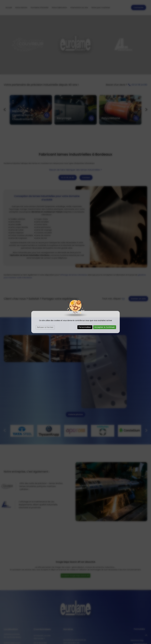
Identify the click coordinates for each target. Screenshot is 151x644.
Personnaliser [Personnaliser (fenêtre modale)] (85, 327)
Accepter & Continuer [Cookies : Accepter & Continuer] (105, 327)
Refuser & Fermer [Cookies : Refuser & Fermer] (45, 327)
